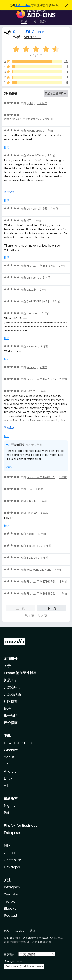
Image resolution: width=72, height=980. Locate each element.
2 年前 (63, 266)
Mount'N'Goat (35, 155)
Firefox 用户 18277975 (41, 379)
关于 (7, 666)
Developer (12, 867)
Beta (8, 813)
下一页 (52, 608)
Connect (11, 853)
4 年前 (45, 513)
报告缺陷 (11, 716)
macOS (10, 757)
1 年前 (49, 131)
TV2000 (32, 558)
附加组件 (11, 659)
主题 (34, 21)
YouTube (11, 894)
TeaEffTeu (33, 546)
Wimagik (32, 346)
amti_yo (31, 367)
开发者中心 (12, 687)
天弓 (29, 489)
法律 (33, 931)
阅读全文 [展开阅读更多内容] (9, 192)
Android (10, 771)
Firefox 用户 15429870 (25, 119)
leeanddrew (34, 131)
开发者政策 (12, 694)
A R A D (31, 501)
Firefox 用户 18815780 (41, 266)
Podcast (11, 916)
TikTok (9, 901)
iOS (7, 764)
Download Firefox (18, 743)
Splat (30, 103)
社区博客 (11, 701)
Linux (8, 778)
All (6, 786)
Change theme (13, 961)
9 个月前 (48, 119)
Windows (11, 750)
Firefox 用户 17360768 (41, 582)
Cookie (20, 931)
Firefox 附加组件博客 (20, 673)
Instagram (12, 887)
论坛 (7, 708)
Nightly (10, 806)
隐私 (7, 931)
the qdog (33, 313)
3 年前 (42, 391)
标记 (7, 147)
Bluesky (10, 908)
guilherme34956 (37, 209)
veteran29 (32, 37)
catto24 (32, 289)
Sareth (31, 391)
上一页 (20, 608)
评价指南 (11, 723)
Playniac (32, 513)
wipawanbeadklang (39, 570)
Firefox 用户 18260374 (41, 477)
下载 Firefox (23, 5)
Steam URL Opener (29, 32)
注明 (17, 938)
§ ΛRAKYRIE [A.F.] (38, 301)
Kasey (31, 534)
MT (29, 220)
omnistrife (33, 278)
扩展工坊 (11, 680)
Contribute (12, 860)
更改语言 (9, 954)
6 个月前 (42, 103)
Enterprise (12, 833)
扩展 (24, 21)
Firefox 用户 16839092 (41, 593)
